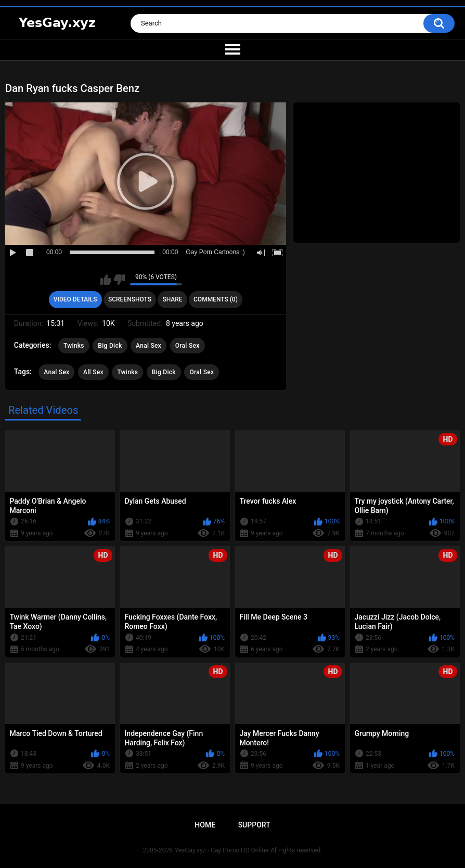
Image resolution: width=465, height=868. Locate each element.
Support (254, 825)
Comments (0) (216, 299)
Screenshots (130, 299)
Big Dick (110, 346)
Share (172, 299)
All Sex (93, 372)
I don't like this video (119, 280)
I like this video (106, 280)
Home (205, 825)
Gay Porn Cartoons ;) (215, 252)
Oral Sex (188, 346)
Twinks (74, 346)
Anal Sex (148, 346)
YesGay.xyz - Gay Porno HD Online (222, 850)
